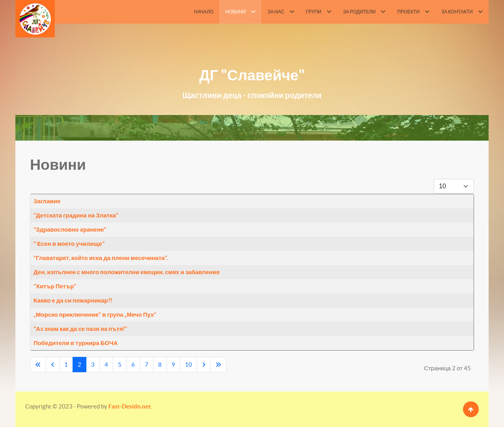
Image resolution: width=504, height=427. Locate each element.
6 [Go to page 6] (133, 365)
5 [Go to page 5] (120, 365)
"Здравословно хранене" (70, 229)
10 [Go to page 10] (189, 365)
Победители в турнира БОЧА (76, 343)
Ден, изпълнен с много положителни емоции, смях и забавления (127, 272)
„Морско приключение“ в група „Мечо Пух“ (95, 315)
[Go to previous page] (53, 365)
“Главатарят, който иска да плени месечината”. (101, 258)
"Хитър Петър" (55, 286)
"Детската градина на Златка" (76, 215)
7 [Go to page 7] (147, 365)
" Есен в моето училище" (69, 244)
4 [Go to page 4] (106, 365)
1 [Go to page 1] (66, 365)
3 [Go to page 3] (93, 365)
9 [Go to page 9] (173, 365)
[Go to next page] (204, 365)
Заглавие (47, 201)
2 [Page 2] (79, 365)
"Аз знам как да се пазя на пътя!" (80, 329)
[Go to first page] (38, 365)
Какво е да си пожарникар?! (73, 300)
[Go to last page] (218, 365)
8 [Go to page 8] (160, 365)
